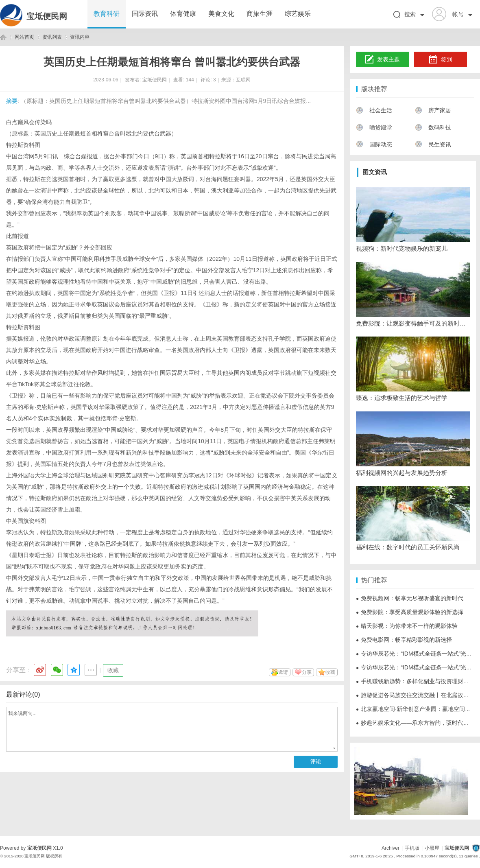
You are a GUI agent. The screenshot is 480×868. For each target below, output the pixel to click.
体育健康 (183, 14)
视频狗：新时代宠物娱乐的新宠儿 (402, 248)
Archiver (391, 848)
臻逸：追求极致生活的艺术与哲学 (402, 398)
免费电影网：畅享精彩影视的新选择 (404, 640)
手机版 (412, 848)
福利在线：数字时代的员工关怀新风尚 (408, 547)
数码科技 (433, 127)
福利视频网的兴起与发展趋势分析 (402, 473)
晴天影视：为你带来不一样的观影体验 (407, 626)
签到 (441, 60)
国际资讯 (145, 14)
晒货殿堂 (374, 127)
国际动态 (374, 144)
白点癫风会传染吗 (29, 122)
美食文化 (221, 14)
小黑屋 (432, 848)
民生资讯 (433, 144)
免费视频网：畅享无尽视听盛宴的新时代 (410, 598)
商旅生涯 (260, 14)
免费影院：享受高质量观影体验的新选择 (410, 612)
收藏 (113, 670)
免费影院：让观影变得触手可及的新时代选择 (413, 323)
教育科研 (107, 14)
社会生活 (374, 110)
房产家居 (433, 110)
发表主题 (383, 60)
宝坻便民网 (47, 16)
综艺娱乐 (298, 14)
